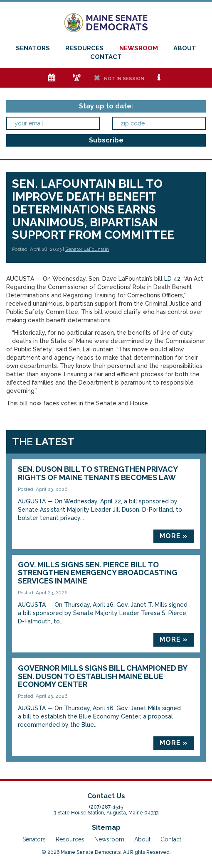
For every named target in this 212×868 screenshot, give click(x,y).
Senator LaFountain (87, 249)
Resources (84, 48)
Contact (106, 57)
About (185, 48)
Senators (33, 48)
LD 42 (172, 279)
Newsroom (139, 48)
